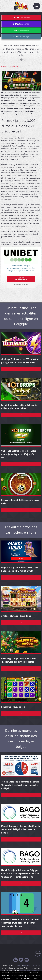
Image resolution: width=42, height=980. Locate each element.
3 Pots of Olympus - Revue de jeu (16, 616)
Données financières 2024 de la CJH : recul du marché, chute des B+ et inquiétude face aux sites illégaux (20, 923)
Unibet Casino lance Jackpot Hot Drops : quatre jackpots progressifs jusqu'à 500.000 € (19, 454)
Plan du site (36, 965)
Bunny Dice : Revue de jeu (13, 707)
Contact (19, 965)
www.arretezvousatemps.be (29, 971)
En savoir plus (26, 978)
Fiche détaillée (21, 285)
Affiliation (27, 965)
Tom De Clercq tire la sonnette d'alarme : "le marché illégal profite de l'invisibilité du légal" (20, 785)
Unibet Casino (21, 279)
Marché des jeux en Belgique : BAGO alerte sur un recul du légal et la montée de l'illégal (21, 829)
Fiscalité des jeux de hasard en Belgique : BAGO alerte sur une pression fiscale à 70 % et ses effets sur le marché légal (20, 874)
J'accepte (36, 978)
